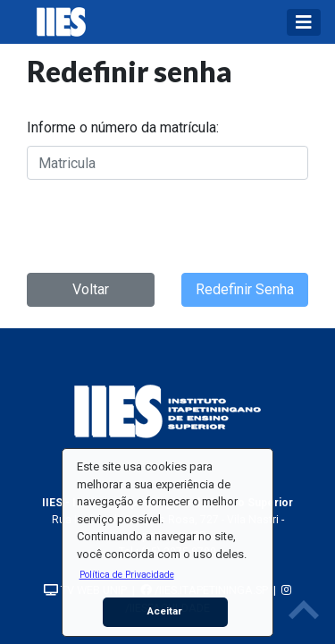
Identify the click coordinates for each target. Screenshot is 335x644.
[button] (126, 574)
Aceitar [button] (165, 611)
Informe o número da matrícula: (123, 127)
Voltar (91, 289)
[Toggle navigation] (304, 22)
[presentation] (163, 224)
